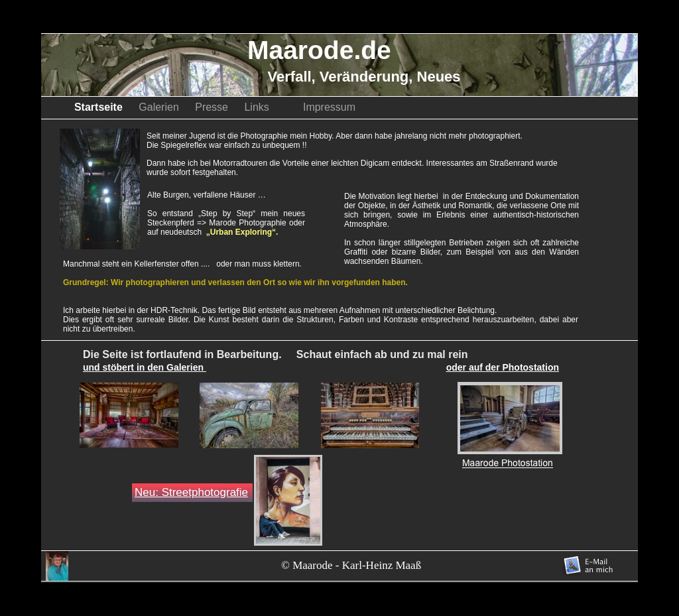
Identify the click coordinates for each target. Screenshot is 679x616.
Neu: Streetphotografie (191, 492)
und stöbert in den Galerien (145, 367)
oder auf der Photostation (503, 367)
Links (267, 107)
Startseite (100, 107)
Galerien (160, 107)
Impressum (329, 107)
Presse (213, 107)
